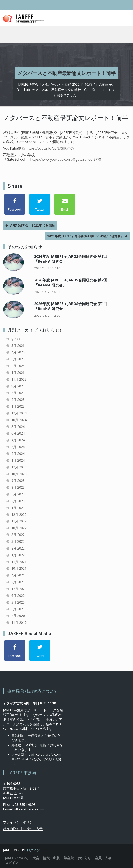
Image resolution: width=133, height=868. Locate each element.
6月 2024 (18, 433)
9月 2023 (18, 481)
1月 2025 (18, 406)
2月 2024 (18, 454)
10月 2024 (19, 420)
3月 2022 (18, 541)
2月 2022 (18, 548)
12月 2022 (19, 515)
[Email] (65, 204)
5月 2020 (18, 602)
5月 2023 (18, 494)
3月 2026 (18, 359)
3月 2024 (18, 447)
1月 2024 (18, 460)
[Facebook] (15, 204)
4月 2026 (18, 352)
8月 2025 (18, 386)
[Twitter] (40, 204)
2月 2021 (18, 582)
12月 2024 (19, 413)
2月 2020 (18, 616)
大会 (36, 858)
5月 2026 (18, 346)
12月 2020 (19, 589)
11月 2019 (19, 623)
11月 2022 (19, 521)
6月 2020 (18, 596)
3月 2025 (18, 393)
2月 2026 (18, 366)
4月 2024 (18, 440)
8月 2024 (18, 427)
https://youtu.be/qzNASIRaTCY (50, 148)
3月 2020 (18, 609)
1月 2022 (18, 555)
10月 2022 (19, 528)
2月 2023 (18, 501)
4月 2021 (18, 575)
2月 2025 (18, 400)
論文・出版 (51, 858)
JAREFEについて (17, 858)
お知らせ (84, 858)
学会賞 (69, 858)
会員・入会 (103, 858)
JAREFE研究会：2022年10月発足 (32, 225)
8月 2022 (18, 535)
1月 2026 (18, 373)
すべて (16, 339)
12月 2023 (19, 467)
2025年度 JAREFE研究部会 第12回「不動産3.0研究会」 (85, 236)
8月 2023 (18, 487)
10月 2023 (19, 474)
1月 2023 (18, 508)
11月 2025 (19, 379)
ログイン (33, 850)
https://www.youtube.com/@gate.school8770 (66, 159)
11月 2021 (19, 562)
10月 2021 (19, 568)
